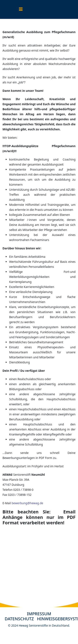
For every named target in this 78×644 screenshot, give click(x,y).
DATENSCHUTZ (21, 619)
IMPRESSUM (39, 614)
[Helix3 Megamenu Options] (21, 9)
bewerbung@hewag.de (27, 503)
